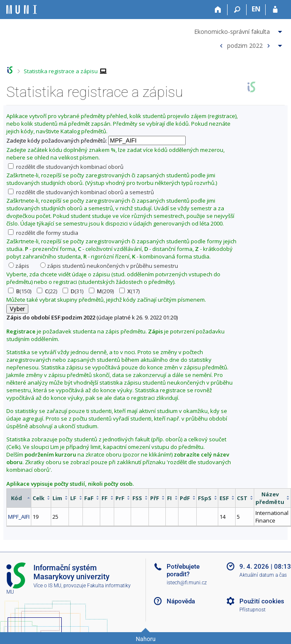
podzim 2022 (245, 45)
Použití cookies (262, 601)
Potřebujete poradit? (183, 570)
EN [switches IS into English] (256, 9)
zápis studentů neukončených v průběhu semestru (109, 266)
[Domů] (218, 10)
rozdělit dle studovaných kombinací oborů (66, 167)
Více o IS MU (47, 586)
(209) (101, 291)
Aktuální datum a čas (263, 575)
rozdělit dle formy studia (43, 233)
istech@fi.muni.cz (187, 583)
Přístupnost (253, 610)
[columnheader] (19, 498)
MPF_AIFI (19, 517)
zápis (19, 266)
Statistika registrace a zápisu (61, 71)
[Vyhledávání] (237, 10)
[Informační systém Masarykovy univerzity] (22, 10)
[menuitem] (239, 30)
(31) (73, 291)
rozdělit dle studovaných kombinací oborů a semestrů (81, 192)
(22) (47, 291)
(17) (129, 291)
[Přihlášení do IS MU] (275, 10)
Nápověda (181, 601)
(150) (20, 291)
